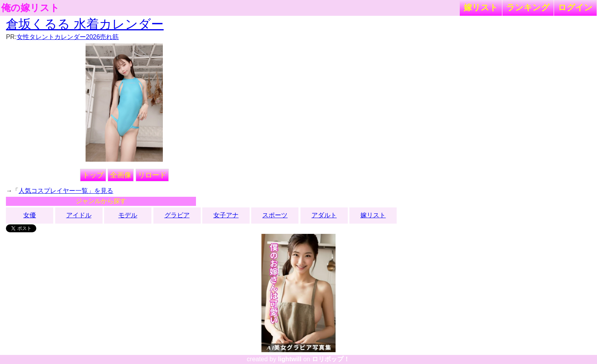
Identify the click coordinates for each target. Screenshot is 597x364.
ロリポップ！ (331, 359)
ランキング (528, 7)
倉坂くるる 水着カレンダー (85, 24)
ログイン (575, 7)
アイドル (79, 215)
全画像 (121, 175)
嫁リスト (481, 7)
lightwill (290, 359)
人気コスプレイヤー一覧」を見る (66, 191)
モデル (128, 215)
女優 (30, 215)
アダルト (324, 215)
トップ (93, 175)
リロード (152, 175)
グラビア (177, 215)
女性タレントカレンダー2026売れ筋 (68, 37)
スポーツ (275, 215)
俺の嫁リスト (30, 8)
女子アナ (226, 215)
